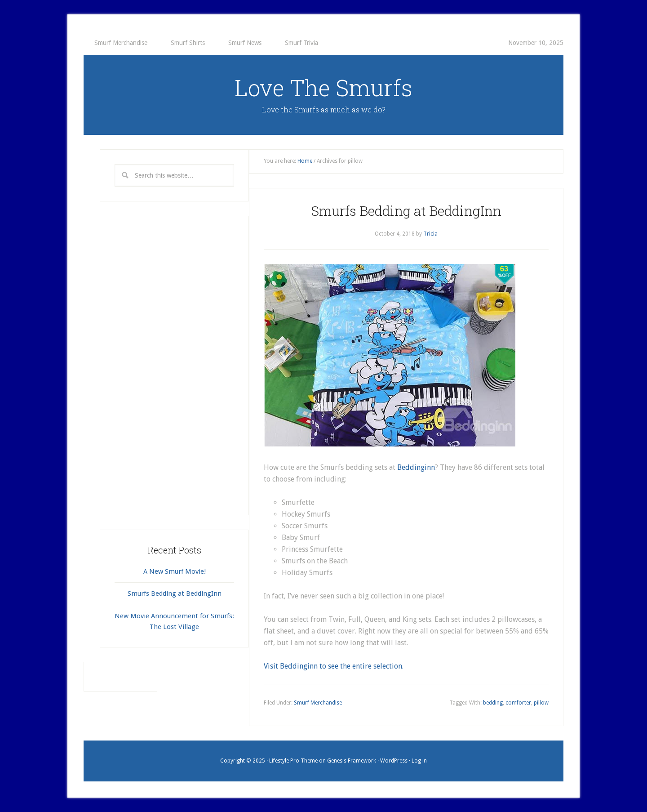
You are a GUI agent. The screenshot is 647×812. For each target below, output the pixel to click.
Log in (419, 761)
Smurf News (245, 43)
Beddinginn (416, 467)
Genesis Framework (352, 761)
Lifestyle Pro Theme (293, 761)
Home (305, 161)
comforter (518, 703)
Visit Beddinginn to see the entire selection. (335, 666)
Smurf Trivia (301, 43)
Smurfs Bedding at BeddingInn (406, 211)
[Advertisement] (174, 366)
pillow (541, 703)
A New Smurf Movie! (175, 571)
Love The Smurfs (323, 88)
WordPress (394, 761)
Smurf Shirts (188, 43)
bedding (493, 703)
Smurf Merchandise (121, 43)
